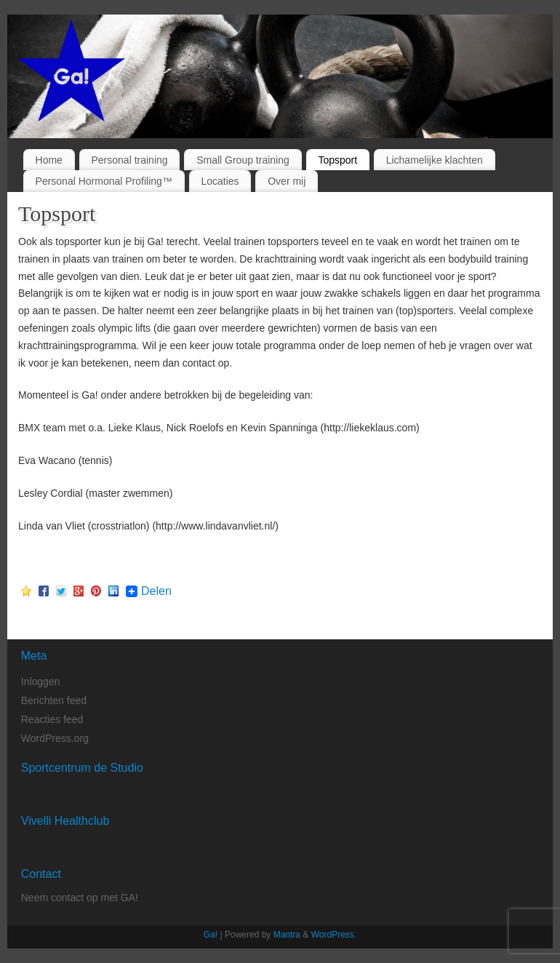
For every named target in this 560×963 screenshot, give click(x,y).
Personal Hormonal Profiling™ (104, 181)
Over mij (287, 181)
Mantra (287, 935)
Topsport (337, 160)
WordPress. (334, 935)
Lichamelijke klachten (435, 160)
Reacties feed (52, 719)
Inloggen (41, 682)
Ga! (211, 935)
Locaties (220, 181)
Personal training (130, 160)
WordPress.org (55, 738)
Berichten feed (54, 700)
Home (49, 160)
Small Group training (243, 160)
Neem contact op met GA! (80, 898)
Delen (156, 591)
